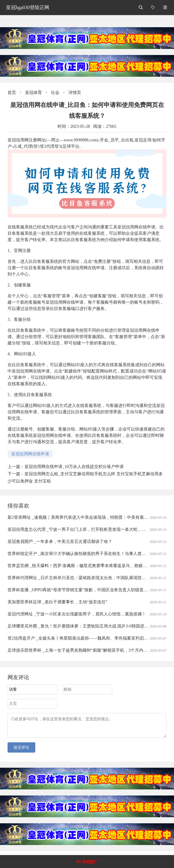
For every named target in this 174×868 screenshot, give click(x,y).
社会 (55, 93)
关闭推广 (90, 862)
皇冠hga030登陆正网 (28, 7)
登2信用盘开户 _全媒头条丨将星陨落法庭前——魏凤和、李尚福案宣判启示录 (80, 638)
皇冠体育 (33, 93)
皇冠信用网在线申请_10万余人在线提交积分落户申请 (74, 467)
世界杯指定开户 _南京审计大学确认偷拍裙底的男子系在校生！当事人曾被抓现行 (83, 554)
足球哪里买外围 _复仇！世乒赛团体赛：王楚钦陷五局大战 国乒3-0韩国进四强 (80, 626)
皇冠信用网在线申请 (30, 454)
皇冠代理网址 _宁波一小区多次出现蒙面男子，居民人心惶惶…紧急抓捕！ (77, 614)
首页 (12, 93)
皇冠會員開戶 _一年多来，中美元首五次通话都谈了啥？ (60, 542)
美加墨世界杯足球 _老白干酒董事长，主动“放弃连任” (57, 602)
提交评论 (21, 751)
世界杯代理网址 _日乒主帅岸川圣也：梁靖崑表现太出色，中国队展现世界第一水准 (85, 578)
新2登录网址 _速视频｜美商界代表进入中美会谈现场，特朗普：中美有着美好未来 (84, 517)
